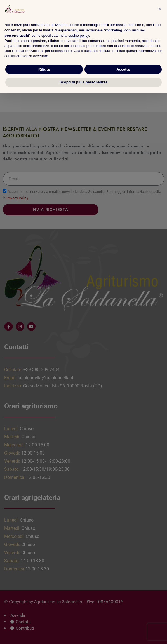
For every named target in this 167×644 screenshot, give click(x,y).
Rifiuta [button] (44, 69)
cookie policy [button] (78, 35)
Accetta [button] (123, 69)
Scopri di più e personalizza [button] (83, 82)
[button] (160, 9)
